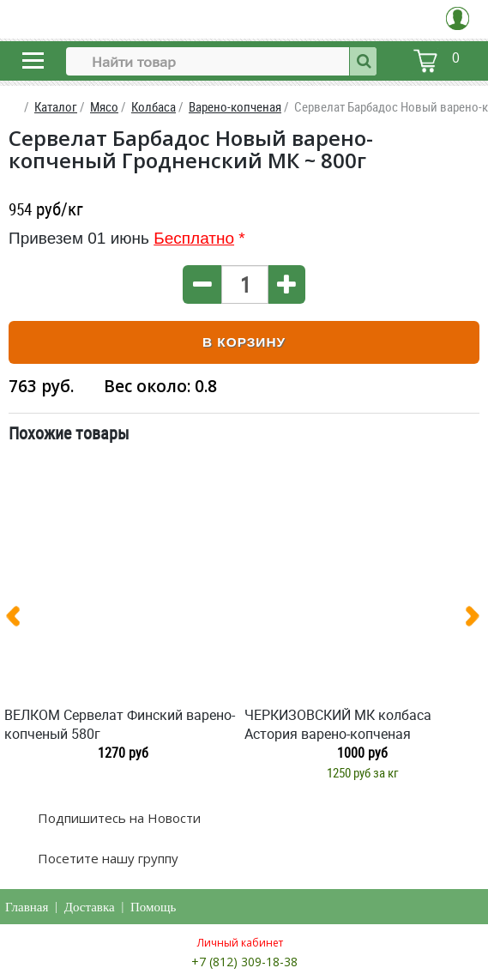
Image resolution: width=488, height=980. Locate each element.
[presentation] (20, 620)
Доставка (90, 907)
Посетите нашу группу (106, 858)
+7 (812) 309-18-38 (244, 962)
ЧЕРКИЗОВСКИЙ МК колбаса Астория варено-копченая (338, 724)
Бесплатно (194, 238)
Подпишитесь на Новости (117, 818)
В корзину (244, 342)
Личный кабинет (240, 943)
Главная (27, 907)
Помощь (153, 907)
